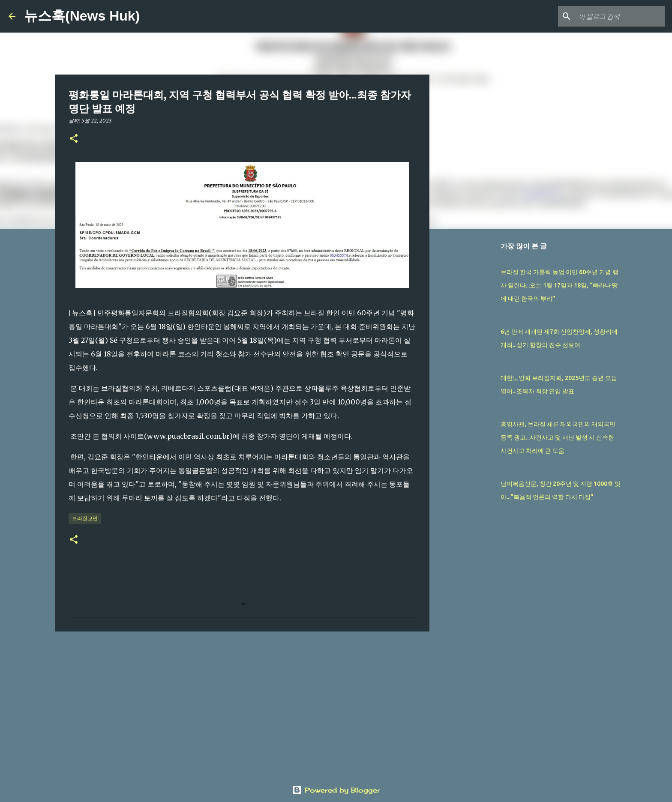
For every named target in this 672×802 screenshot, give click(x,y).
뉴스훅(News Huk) (82, 16)
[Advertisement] (242, 704)
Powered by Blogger (336, 790)
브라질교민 (85, 518)
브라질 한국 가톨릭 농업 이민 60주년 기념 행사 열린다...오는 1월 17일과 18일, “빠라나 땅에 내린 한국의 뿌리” (559, 285)
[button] (74, 139)
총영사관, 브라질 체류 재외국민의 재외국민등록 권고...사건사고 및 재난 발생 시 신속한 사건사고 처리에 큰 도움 (558, 437)
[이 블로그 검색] (620, 16)
